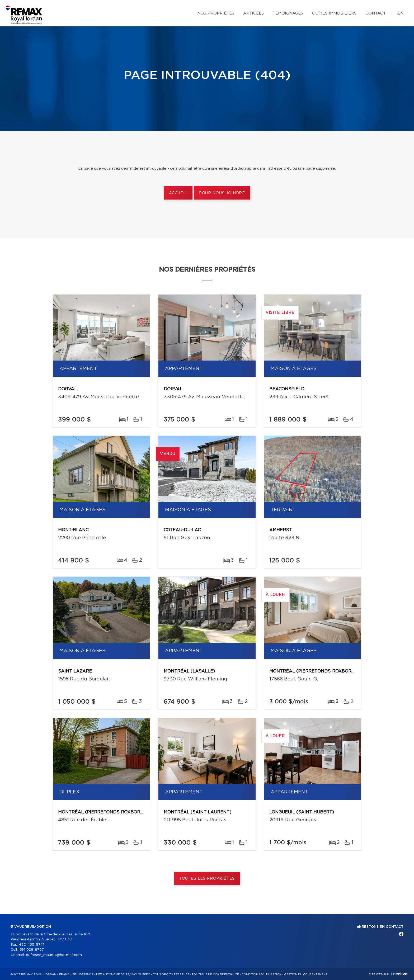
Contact (376, 13)
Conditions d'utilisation (262, 974)
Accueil (178, 193)
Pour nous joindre (222, 193)
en (401, 13)
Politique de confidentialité (215, 974)
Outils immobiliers (334, 13)
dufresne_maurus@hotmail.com (54, 955)
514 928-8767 (32, 950)
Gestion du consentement (306, 974)
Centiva (399, 974)
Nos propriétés (216, 13)
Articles (253, 13)
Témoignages (288, 13)
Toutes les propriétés (207, 879)
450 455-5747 (32, 945)
